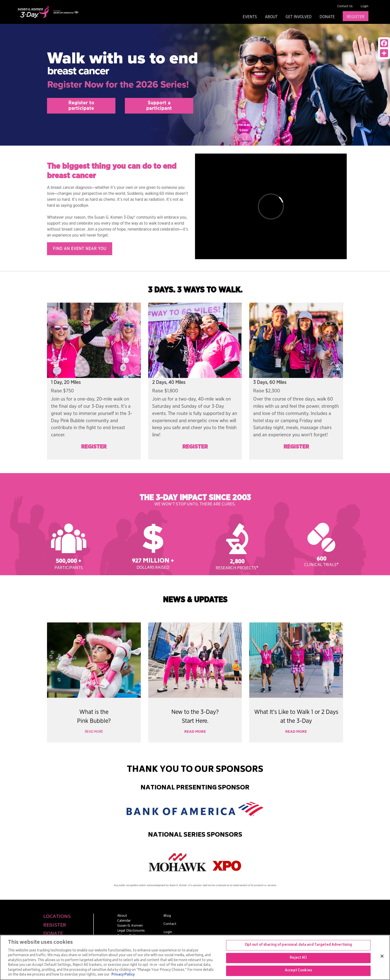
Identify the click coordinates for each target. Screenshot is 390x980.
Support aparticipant (159, 106)
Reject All (298, 958)
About (271, 17)
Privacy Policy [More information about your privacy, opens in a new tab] (123, 975)
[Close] (382, 956)
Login (365, 6)
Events (250, 17)
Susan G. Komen (130, 926)
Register (356, 17)
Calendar (124, 921)
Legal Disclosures (131, 931)
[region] (195, 957)
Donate (327, 17)
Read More (94, 732)
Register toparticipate (81, 106)
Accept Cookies (298, 971)
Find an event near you (80, 249)
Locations (57, 917)
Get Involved (299, 17)
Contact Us (345, 6)
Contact (170, 924)
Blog (167, 916)
